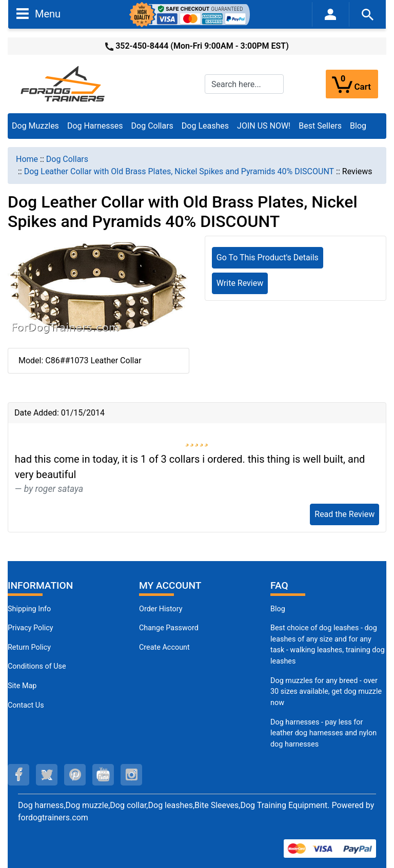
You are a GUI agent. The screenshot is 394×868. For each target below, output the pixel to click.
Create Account (164, 647)
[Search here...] (244, 84)
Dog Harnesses (95, 126)
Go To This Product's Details (268, 257)
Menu (38, 13)
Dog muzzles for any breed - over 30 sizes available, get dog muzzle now (326, 692)
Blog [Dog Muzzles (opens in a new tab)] (278, 609)
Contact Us (26, 705)
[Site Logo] (64, 83)
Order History (161, 609)
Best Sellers (320, 126)
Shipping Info (29, 609)
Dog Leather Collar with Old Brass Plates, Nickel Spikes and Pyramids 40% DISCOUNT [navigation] (179, 171)
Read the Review (344, 514)
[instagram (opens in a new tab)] (131, 775)
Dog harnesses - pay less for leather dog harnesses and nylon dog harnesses (323, 733)
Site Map (22, 686)
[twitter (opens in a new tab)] (47, 775)
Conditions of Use (37, 666)
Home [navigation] (27, 159)
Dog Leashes (205, 126)
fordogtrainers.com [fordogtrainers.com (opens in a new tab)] (53, 818)
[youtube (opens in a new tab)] (103, 775)
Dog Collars (152, 126)
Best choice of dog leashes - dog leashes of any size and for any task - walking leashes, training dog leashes (328, 645)
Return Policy (29, 647)
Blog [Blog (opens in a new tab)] (358, 126)
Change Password (169, 628)
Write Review (240, 283)
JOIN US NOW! (264, 126)
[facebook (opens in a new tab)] (18, 775)
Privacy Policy (31, 628)
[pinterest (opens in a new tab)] (75, 775)
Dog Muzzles (35, 126)
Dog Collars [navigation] (67, 159)
